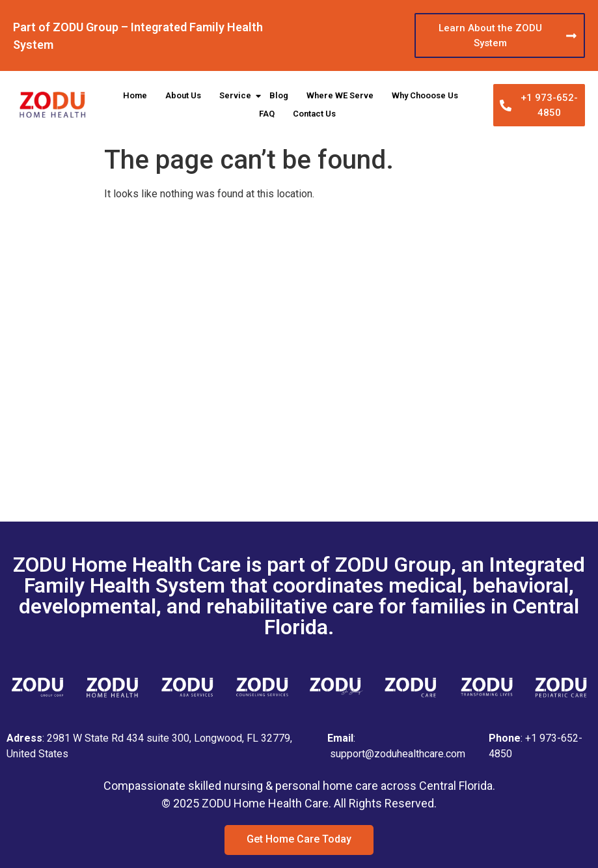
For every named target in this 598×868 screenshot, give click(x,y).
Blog (279, 95)
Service (237, 95)
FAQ (267, 114)
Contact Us (314, 114)
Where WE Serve (340, 95)
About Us (183, 95)
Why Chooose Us (425, 95)
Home (135, 95)
